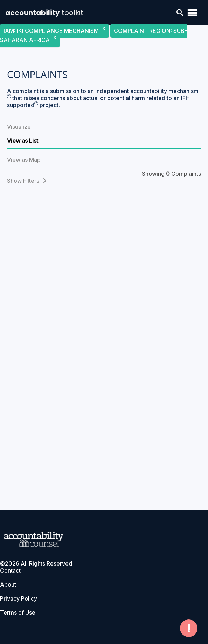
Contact (10, 570)
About (8, 584)
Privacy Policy (19, 598)
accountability (44, 13)
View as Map (24, 160)
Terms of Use (18, 612)
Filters (35, 181)
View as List (23, 141)
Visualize (19, 127)
